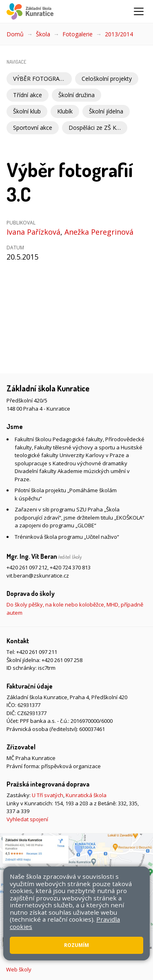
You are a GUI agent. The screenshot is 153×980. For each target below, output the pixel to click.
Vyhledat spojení (27, 819)
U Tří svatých (48, 795)
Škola (43, 34)
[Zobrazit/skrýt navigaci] (139, 11)
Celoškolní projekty (107, 79)
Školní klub (27, 111)
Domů (15, 34)
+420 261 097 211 (37, 652)
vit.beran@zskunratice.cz (38, 576)
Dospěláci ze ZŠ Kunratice (98, 128)
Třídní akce (28, 95)
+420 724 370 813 (70, 567)
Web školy (19, 969)
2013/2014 (119, 34)
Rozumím (76, 945)
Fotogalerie (78, 34)
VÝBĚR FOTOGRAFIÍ (40, 79)
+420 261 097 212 (27, 567)
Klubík (65, 111)
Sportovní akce (33, 128)
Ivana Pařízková (33, 232)
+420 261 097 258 (62, 660)
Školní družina (76, 95)
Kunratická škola (86, 795)
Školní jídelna (106, 111)
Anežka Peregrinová (99, 232)
